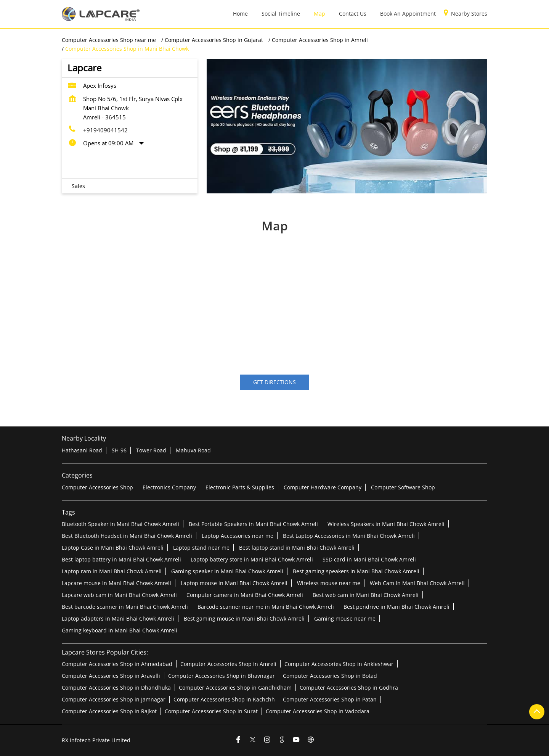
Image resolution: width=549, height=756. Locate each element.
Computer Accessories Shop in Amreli (228, 664)
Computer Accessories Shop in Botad (330, 676)
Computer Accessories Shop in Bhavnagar (222, 676)
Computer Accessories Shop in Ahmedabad (117, 664)
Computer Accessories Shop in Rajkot (109, 711)
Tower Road (151, 450)
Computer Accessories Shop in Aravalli (111, 676)
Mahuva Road (193, 450)
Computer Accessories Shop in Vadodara (318, 711)
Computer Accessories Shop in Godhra (349, 688)
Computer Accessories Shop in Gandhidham (235, 688)
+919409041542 (105, 130)
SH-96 (119, 450)
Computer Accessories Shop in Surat (211, 711)
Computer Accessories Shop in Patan (330, 699)
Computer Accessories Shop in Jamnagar (114, 699)
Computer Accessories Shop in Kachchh (224, 699)
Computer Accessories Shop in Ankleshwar (339, 664)
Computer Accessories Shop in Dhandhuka (116, 688)
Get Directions (274, 382)
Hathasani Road (82, 450)
